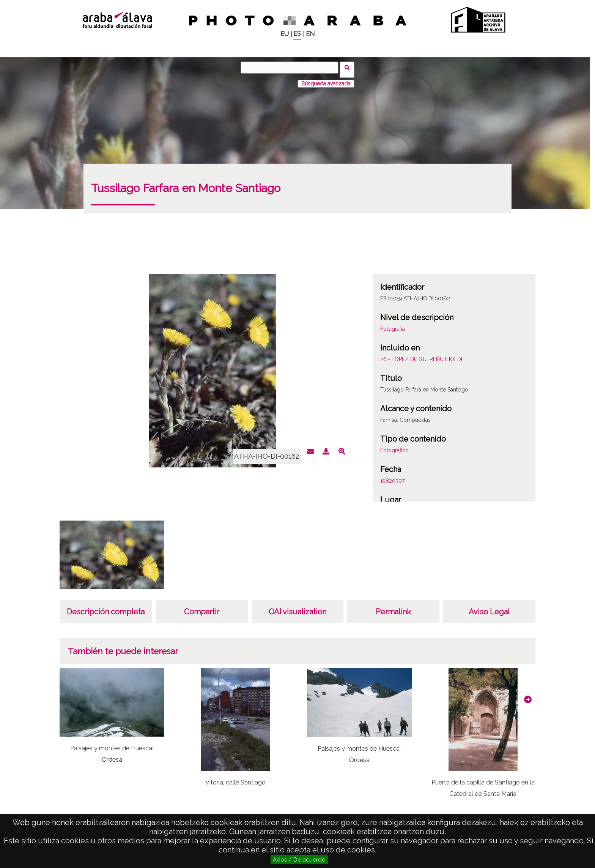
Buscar (349, 67)
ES (297, 34)
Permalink (393, 608)
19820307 (392, 477)
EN (310, 34)
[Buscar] (292, 68)
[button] (528, 695)
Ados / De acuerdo (299, 860)
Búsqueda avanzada (326, 79)
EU (285, 34)
